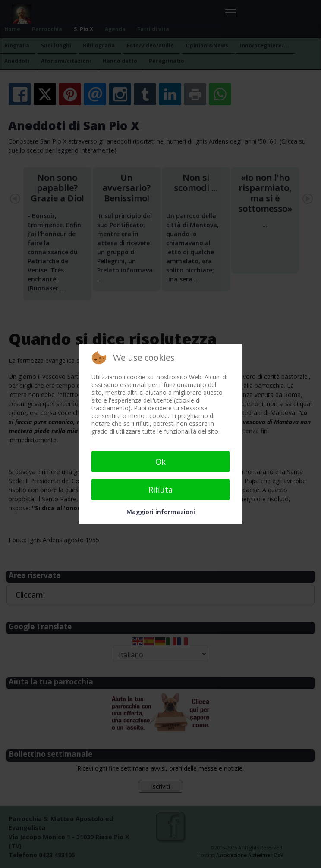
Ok (160, 462)
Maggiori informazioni (161, 512)
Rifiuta (160, 490)
